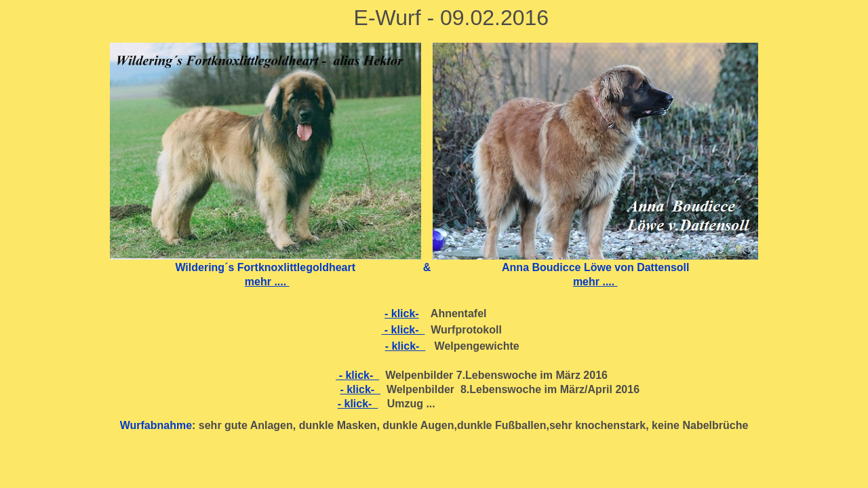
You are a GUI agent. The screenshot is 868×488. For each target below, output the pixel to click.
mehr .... (267, 282)
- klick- (402, 313)
